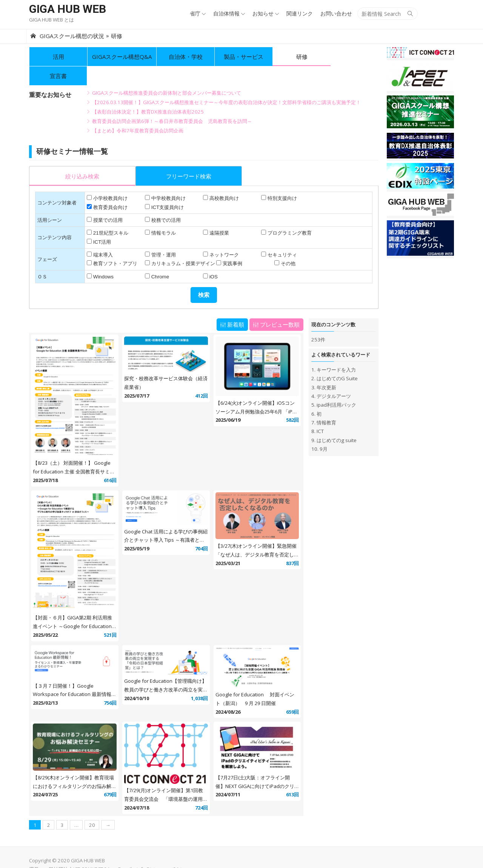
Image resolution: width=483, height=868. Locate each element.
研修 (299, 57)
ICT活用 (99, 223)
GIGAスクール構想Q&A (119, 57)
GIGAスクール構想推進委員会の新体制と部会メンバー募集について (164, 74)
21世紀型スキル (108, 214)
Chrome (158, 257)
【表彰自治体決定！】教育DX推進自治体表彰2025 (145, 92)
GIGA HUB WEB (65, 9)
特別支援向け (282, 179)
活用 (56, 57)
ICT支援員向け (166, 188)
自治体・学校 (183, 57)
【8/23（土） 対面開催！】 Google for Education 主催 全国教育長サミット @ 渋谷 (71, 454)
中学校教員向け (167, 179)
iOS (212, 257)
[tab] (80, 157)
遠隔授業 (218, 214)
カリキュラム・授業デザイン (181, 244)
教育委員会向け (108, 188)
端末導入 (100, 236)
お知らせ (265, 13)
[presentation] (80, 157)
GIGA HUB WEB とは (49, 20)
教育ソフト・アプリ (113, 244)
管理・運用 (162, 236)
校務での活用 (164, 201)
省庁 (197, 13)
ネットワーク (223, 236)
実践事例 (231, 244)
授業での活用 (105, 201)
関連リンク (302, 13)
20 (89, 810)
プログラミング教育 (290, 214)
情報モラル (162, 214)
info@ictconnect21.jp (158, 854)
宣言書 (357, 57)
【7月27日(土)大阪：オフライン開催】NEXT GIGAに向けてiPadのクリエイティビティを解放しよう (257, 771)
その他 (287, 244)
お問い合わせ (338, 13)
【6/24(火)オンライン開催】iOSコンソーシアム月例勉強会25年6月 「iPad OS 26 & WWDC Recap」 (257, 393)
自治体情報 (229, 13)
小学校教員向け (108, 179)
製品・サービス (241, 57)
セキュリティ (282, 236)
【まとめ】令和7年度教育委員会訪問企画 (135, 111)
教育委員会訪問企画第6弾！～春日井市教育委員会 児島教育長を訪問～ (169, 102)
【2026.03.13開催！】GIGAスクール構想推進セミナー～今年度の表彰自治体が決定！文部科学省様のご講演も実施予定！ (224, 83)
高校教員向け (223, 179)
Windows (101, 257)
